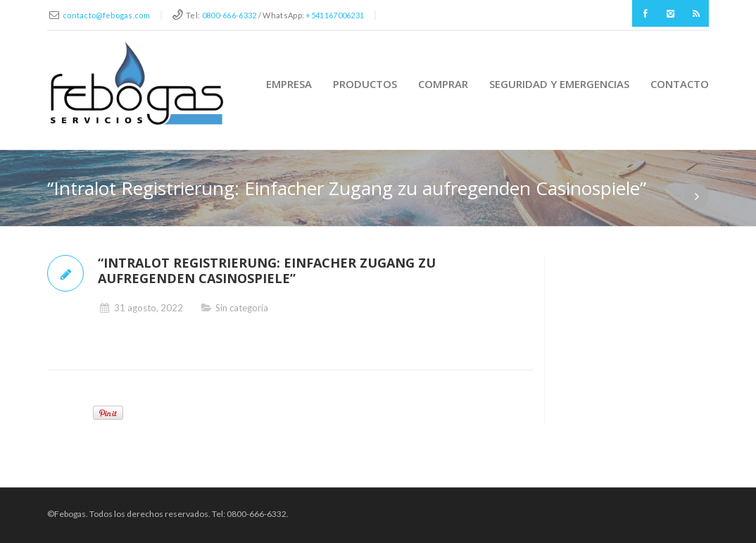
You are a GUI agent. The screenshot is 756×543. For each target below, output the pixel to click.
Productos (365, 84)
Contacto (680, 84)
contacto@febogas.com (106, 15)
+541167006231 (335, 15)
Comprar (443, 84)
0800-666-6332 (229, 15)
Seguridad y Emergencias (559, 84)
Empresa (289, 84)
